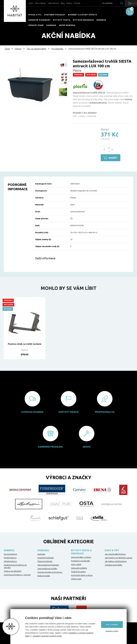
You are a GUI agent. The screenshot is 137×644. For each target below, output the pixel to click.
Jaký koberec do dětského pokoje (118, 557)
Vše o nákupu (40, 3)
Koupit (114, 158)
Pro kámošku (57, 49)
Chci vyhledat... (101, 3)
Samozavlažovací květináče (48, 565)
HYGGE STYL (35, 15)
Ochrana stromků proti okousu (50, 572)
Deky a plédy (76, 564)
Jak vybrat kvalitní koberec (115, 554)
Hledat (115, 3)
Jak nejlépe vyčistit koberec (116, 561)
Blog (63, 3)
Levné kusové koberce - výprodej (17, 574)
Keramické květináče (46, 557)
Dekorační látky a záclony (81, 557)
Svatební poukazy (55, 15)
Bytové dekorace (84, 20)
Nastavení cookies (112, 631)
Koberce (101, 20)
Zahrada (51, 25)
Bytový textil (62, 20)
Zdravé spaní (36, 25)
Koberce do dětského (13, 571)
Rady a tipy (112, 550)
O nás (31, 3)
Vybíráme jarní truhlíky (113, 565)
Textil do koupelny (78, 571)
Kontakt (77, 3)
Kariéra (69, 3)
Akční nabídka (67, 25)
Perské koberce (10, 557)
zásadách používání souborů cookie (47, 636)
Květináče (41, 554)
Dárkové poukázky (40, 20)
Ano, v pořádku (112, 625)
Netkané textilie (44, 575)
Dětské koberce (10, 561)
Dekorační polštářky (79, 568)
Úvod (7, 49)
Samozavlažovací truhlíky (47, 568)
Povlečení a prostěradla (81, 560)
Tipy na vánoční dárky (36, 49)
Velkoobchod (53, 3)
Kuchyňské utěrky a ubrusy (82, 575)
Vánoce (18, 49)
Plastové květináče (45, 561)
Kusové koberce (10, 554)
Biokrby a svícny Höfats (83, 15)
